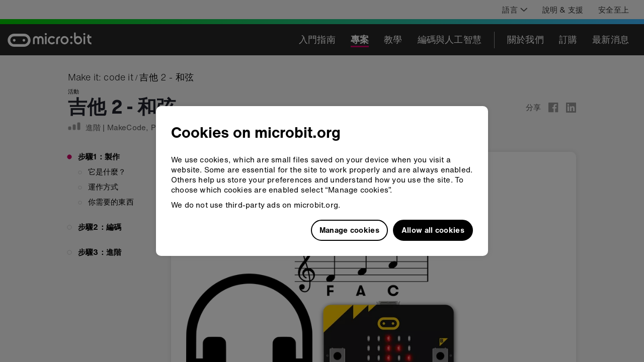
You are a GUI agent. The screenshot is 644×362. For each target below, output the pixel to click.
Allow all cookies (433, 230)
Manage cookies (349, 230)
